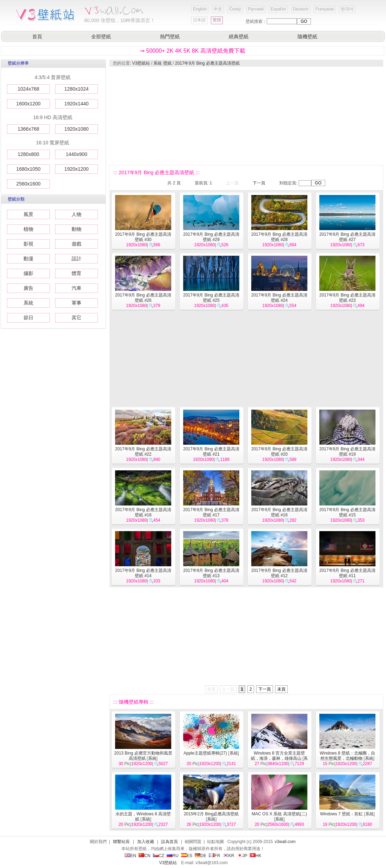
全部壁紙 (101, 37)
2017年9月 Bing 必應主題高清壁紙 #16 (279, 512)
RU (172, 856)
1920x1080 (76, 129)
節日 (28, 318)
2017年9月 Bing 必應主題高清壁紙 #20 (279, 452)
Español (278, 9)
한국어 (347, 9)
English (200, 9)
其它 (76, 318)
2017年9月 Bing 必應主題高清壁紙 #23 (347, 298)
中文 (218, 9)
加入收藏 (146, 842)
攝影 (28, 273)
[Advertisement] (166, 116)
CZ (159, 856)
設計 (76, 259)
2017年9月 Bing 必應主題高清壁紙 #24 (279, 298)
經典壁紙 (239, 37)
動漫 (28, 259)
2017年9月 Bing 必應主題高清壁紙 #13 (211, 573)
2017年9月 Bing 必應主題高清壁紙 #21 (211, 452)
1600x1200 (28, 104)
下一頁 (259, 183)
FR (214, 856)
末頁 (281, 689)
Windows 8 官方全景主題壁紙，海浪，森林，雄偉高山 (278, 756)
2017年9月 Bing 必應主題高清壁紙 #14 (143, 573)
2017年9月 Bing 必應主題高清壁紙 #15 (347, 512)
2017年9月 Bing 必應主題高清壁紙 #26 (143, 298)
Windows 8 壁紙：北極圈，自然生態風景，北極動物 (347, 756)
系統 (28, 303)
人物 (76, 214)
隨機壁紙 (307, 37)
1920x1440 (76, 104)
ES (187, 856)
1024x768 (28, 89)
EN (130, 856)
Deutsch (301, 9)
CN (144, 856)
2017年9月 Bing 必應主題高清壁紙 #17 (211, 512)
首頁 (37, 37)
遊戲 (76, 244)
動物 (76, 229)
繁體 (217, 20)
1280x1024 (76, 89)
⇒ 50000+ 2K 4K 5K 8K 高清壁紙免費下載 (193, 51)
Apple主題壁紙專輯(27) (205, 753)
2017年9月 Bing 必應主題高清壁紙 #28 (279, 237)
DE (201, 856)
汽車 (76, 288)
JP (242, 856)
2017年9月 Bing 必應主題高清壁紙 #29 (211, 237)
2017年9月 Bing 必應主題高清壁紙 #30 (143, 237)
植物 (28, 229)
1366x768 (28, 129)
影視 (28, 244)
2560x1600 (28, 184)
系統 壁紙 (162, 63)
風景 (28, 214)
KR (229, 856)
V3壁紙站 (141, 63)
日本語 (199, 20)
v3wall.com (285, 842)
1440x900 (76, 154)
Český (235, 9)
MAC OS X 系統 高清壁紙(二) (279, 814)
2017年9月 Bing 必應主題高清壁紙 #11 (347, 573)
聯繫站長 (121, 842)
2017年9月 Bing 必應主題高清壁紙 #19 (347, 452)
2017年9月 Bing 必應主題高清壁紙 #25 (211, 298)
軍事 (76, 303)
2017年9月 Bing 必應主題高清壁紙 (207, 63)
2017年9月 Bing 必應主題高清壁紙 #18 (143, 512)
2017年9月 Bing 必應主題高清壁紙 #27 (347, 237)
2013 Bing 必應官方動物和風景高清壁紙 (143, 756)
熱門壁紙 (170, 37)
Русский (256, 9)
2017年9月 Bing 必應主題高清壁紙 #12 (279, 573)
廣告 (28, 288)
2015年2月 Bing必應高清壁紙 (211, 814)
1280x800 (28, 154)
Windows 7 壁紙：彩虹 (341, 814)
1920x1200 (76, 169)
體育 (76, 273)
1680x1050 (28, 169)
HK (256, 856)
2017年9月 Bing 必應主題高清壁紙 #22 (143, 452)
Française (325, 9)
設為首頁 (169, 842)
